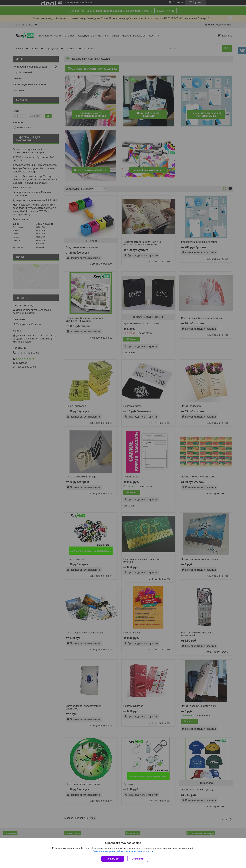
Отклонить (138, 859)
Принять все (113, 859)
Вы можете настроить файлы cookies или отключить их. (122, 851)
